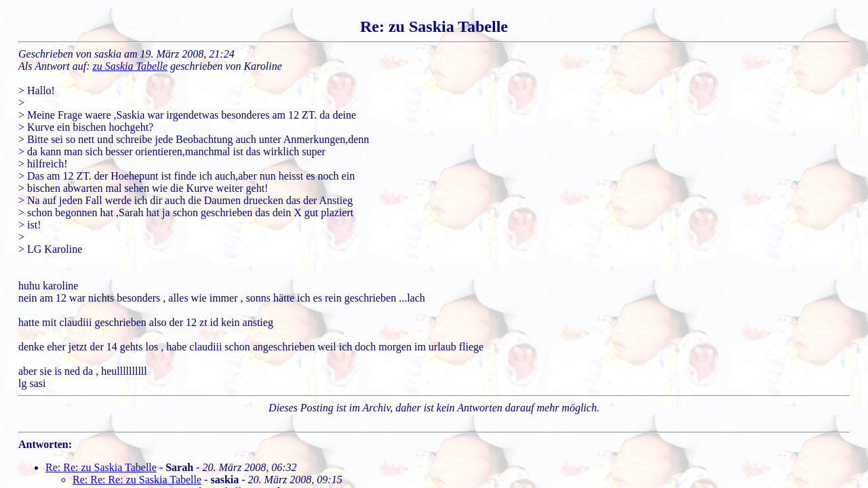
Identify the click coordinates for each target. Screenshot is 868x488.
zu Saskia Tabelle (131, 66)
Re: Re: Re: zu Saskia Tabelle (137, 480)
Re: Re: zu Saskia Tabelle (101, 467)
